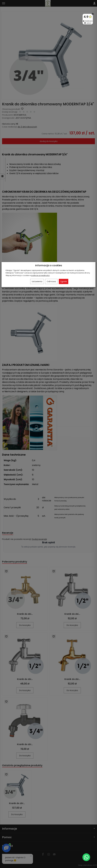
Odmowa (51, 281)
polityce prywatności (40, 275)
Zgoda (64, 281)
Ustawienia (37, 281)
